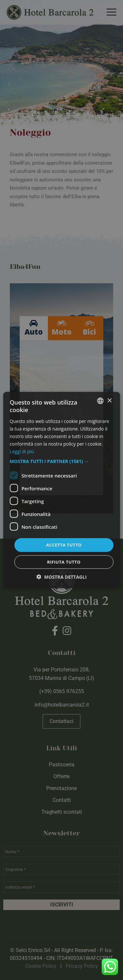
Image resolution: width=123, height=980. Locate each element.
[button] (61, 461)
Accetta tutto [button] (64, 545)
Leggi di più (22, 451)
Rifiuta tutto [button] (64, 562)
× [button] (109, 400)
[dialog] (61, 490)
